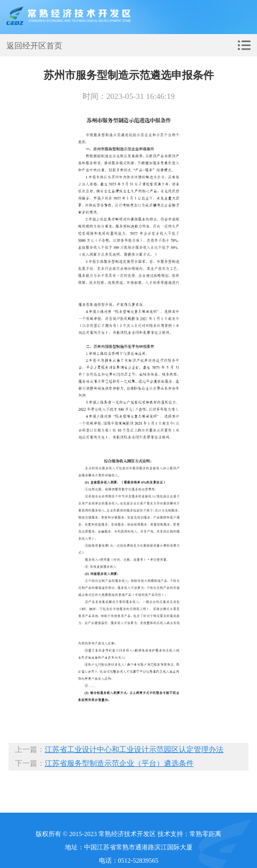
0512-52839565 (138, 861)
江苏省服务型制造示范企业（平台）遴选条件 (119, 763)
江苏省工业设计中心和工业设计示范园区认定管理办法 (134, 750)
